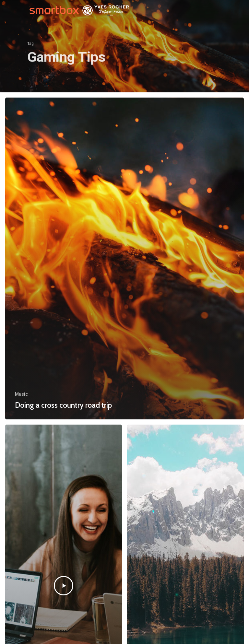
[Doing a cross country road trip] (124, 259)
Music (21, 394)
